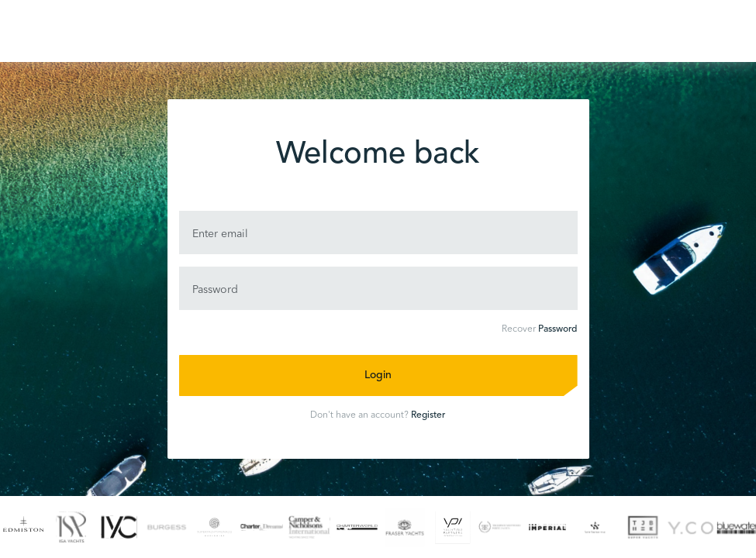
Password (558, 329)
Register (428, 415)
